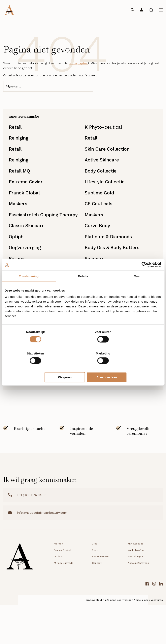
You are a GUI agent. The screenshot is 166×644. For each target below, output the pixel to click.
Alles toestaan (136, 366)
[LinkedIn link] (161, 624)
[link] (151, 10)
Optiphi (18, 261)
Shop (95, 590)
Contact (97, 602)
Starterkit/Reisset (106, 382)
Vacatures (157, 639)
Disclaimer (142, 639)
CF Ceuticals (99, 218)
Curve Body (98, 249)
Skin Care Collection (109, 157)
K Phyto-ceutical (104, 133)
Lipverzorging (101, 406)
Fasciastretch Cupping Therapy (36, 233)
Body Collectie (102, 182)
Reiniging (21, 145)
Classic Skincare (29, 249)
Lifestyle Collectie (106, 194)
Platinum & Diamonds (110, 261)
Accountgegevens (138, 602)
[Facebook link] (147, 624)
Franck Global (26, 206)
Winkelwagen (136, 590)
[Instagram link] (154, 624)
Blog (95, 583)
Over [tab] (137, 287)
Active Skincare (103, 169)
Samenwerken (101, 596)
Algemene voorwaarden (119, 639)
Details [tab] (83, 287)
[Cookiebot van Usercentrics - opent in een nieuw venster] (144, 275)
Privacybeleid (94, 639)
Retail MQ (21, 182)
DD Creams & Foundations (40, 406)
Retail (16, 133)
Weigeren (82, 366)
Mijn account (135, 583)
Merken (58, 583)
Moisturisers (24, 382)
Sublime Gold (101, 206)
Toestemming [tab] (29, 287)
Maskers (19, 218)
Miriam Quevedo (104, 394)
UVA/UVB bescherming (36, 394)
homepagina (78, 67)
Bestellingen (135, 596)
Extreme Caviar (28, 194)
